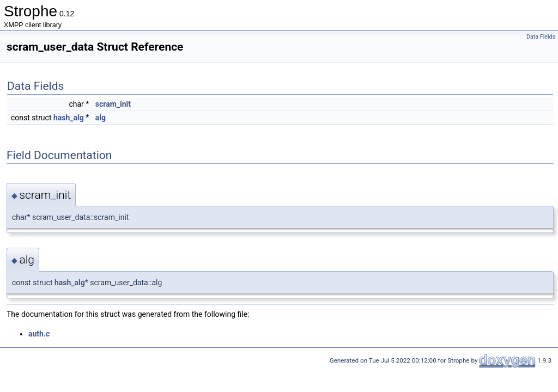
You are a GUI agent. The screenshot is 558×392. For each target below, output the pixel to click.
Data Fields (541, 37)
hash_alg (69, 118)
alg (101, 118)
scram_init (113, 104)
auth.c (39, 334)
